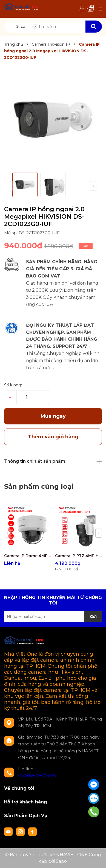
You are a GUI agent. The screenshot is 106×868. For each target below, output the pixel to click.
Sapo (61, 861)
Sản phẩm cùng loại (39, 486)
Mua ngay (53, 416)
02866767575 (37, 776)
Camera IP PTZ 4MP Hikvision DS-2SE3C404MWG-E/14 (78, 556)
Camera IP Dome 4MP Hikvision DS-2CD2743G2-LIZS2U (28, 556)
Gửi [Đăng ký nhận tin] (93, 617)
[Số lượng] (27, 397)
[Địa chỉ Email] (53, 617)
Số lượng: (13, 385)
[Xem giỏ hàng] (91, 9)
